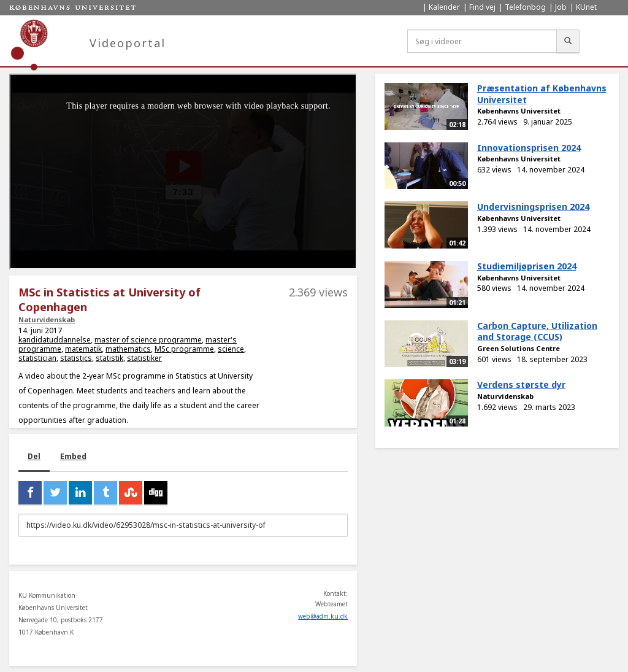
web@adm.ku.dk (323, 616)
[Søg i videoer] (482, 41)
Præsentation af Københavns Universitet (542, 94)
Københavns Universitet (519, 111)
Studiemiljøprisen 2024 (527, 266)
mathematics (128, 349)
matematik (83, 349)
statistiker (144, 358)
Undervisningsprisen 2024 (533, 207)
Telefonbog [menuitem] (525, 7)
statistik (109, 358)
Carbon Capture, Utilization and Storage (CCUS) (537, 331)
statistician (37, 358)
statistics (76, 358)
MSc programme (184, 349)
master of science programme (148, 340)
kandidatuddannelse (55, 340)
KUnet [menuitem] (586, 7)
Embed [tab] (73, 456)
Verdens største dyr (521, 384)
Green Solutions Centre (519, 348)
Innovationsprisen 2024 (529, 148)
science (231, 349)
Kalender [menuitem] (444, 7)
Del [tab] (34, 456)
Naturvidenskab (47, 319)
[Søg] (568, 41)
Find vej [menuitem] (482, 7)
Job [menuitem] (561, 7)
